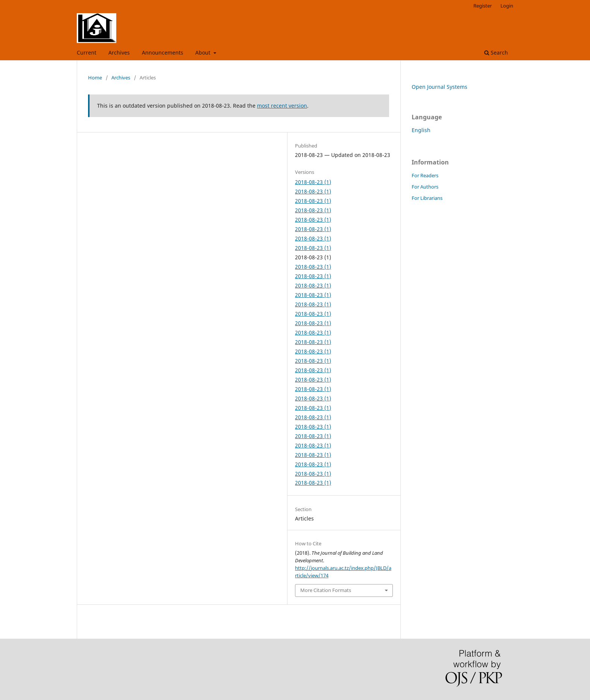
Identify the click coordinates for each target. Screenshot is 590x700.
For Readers (425, 175)
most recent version (282, 106)
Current (87, 52)
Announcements (163, 52)
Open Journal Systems (439, 87)
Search (496, 52)
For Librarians (427, 198)
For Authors (425, 187)
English (421, 130)
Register (483, 6)
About (204, 52)
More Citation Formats (326, 590)
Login (507, 6)
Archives (119, 52)
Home (95, 78)
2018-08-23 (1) (313, 182)
